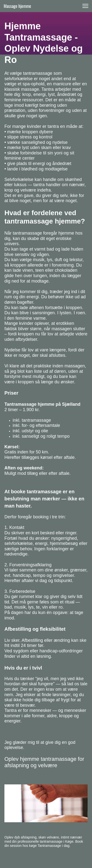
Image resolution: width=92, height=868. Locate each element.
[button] (85, 6)
